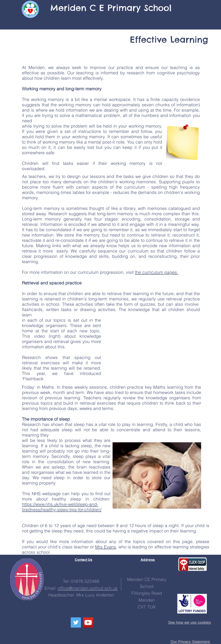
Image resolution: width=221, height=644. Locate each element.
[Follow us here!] (76, 622)
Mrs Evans (105, 547)
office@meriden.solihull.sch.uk (88, 588)
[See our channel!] (88, 622)
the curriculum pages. (157, 272)
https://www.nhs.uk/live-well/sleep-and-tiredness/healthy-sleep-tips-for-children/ (62, 507)
